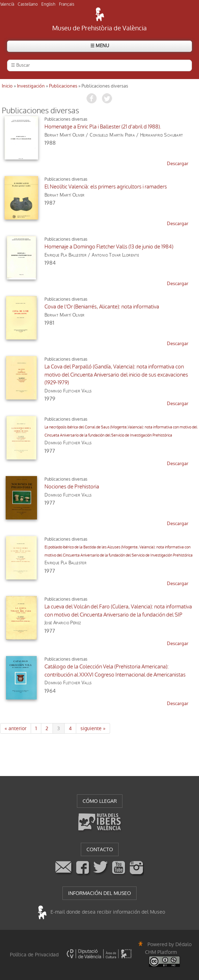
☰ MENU (100, 46)
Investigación (31, 86)
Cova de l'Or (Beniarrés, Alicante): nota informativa (102, 307)
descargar (178, 164)
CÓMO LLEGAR (100, 801)
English (48, 4)
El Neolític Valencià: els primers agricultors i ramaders (106, 187)
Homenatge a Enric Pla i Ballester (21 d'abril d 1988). (103, 127)
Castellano (28, 4)
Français (67, 4)
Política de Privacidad (34, 955)
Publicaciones (63, 86)
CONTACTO (100, 849)
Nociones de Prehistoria (72, 487)
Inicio (7, 86)
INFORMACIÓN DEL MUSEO (99, 893)
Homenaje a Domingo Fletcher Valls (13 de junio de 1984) (109, 247)
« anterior (16, 728)
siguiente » (93, 728)
